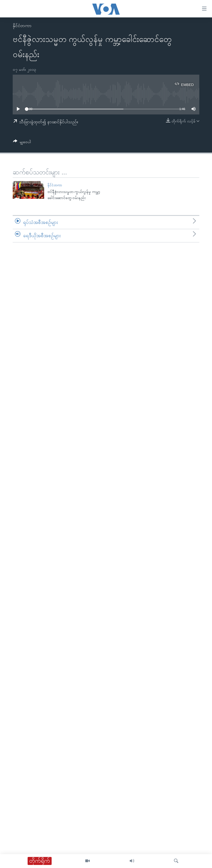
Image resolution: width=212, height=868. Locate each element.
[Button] (22, 143)
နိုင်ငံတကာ (22, 26)
